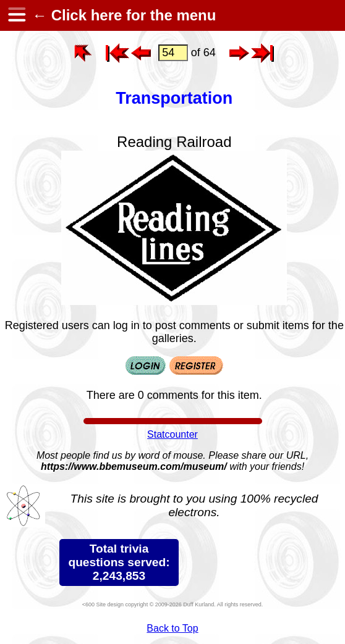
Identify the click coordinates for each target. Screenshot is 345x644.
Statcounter (172, 434)
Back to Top (172, 628)
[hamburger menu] (16, 15)
